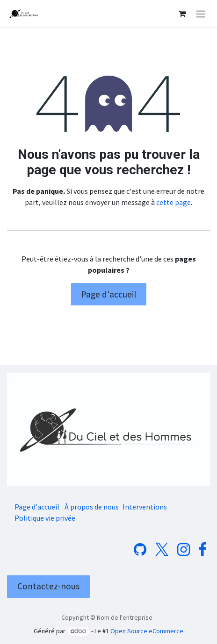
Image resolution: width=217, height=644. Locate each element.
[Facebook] (203, 550)
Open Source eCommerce (147, 631)
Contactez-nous (48, 586)
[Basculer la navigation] (201, 14)
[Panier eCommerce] (182, 14)
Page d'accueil (109, 294)
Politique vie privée (45, 518)
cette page (174, 202)
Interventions (145, 507)
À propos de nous (92, 507)
